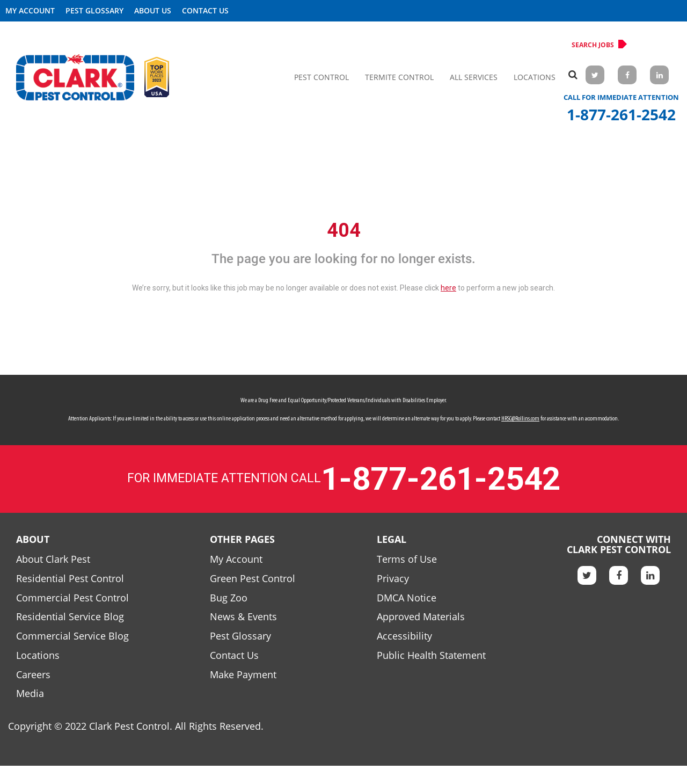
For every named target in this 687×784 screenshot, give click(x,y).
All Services (474, 77)
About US (153, 10)
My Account (30, 10)
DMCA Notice (407, 598)
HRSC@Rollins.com (520, 419)
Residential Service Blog (70, 616)
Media (30, 693)
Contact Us (205, 10)
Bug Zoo (229, 598)
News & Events (243, 616)
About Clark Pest (53, 559)
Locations (535, 77)
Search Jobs (597, 45)
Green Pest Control (253, 578)
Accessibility (404, 636)
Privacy (393, 578)
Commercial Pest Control (72, 598)
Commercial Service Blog (72, 636)
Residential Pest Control (70, 578)
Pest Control (321, 77)
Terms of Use (407, 559)
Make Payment (243, 674)
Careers (33, 674)
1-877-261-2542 (621, 114)
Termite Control (399, 77)
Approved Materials (421, 616)
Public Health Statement (431, 655)
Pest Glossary (94, 10)
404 (344, 230)
